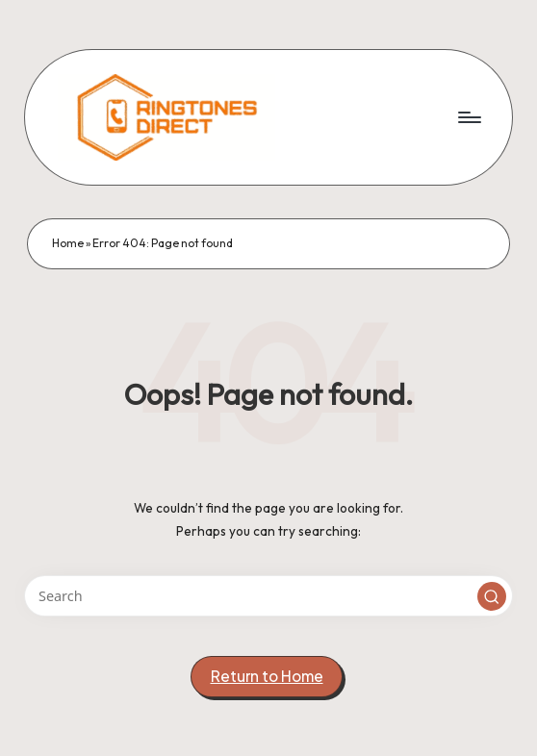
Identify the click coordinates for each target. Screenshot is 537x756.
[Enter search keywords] (268, 596)
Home (68, 243)
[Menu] (468, 117)
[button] (492, 596)
